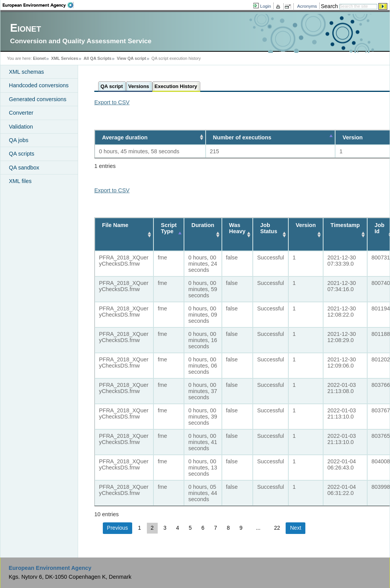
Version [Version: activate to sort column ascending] (306, 225)
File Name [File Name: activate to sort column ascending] (115, 225)
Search (329, 6)
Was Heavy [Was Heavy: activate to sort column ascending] (237, 228)
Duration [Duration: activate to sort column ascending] (203, 225)
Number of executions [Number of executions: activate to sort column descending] (239, 137)
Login (266, 6)
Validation (21, 127)
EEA (38, 5)
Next (295, 528)
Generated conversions (38, 99)
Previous (118, 528)
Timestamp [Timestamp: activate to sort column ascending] (345, 225)
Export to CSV (112, 102)
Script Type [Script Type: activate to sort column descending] (169, 228)
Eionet (39, 58)
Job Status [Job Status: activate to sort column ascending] (269, 228)
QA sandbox (24, 168)
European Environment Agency (50, 568)
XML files (20, 181)
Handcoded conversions (39, 85)
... (258, 528)
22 (277, 528)
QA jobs (19, 140)
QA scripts (22, 154)
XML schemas (26, 72)
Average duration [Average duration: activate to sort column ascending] (125, 137)
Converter (21, 113)
